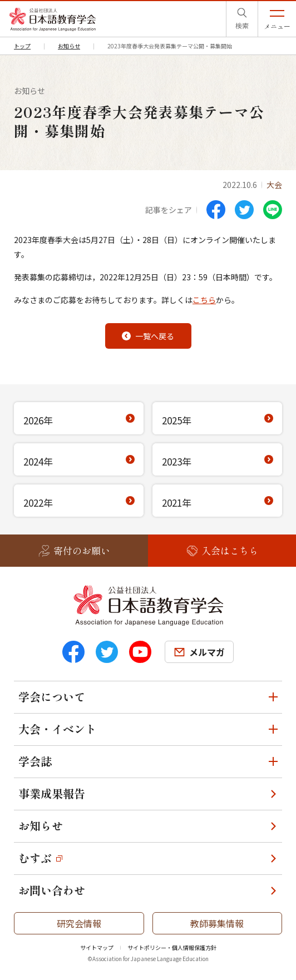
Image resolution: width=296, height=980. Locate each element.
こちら (204, 300)
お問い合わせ (52, 890)
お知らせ (41, 826)
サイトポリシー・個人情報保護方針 (172, 947)
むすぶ (35, 858)
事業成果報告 (52, 793)
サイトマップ (97, 947)
